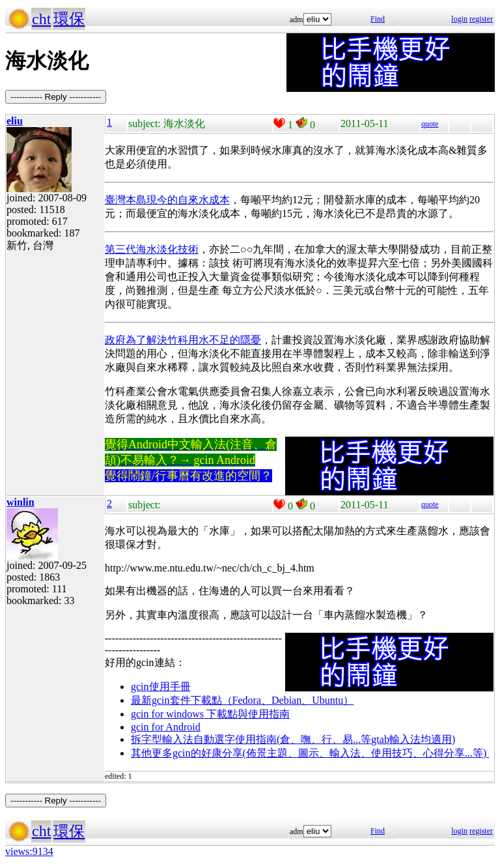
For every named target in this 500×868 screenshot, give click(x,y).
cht (41, 19)
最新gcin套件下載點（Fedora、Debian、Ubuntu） (242, 700)
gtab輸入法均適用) (413, 739)
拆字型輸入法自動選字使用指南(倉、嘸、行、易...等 (251, 739)
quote (430, 124)
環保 (69, 19)
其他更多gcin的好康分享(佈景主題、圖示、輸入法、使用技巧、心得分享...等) (310, 753)
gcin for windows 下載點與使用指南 (210, 714)
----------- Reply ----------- (56, 97)
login (459, 19)
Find (378, 19)
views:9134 (29, 851)
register (481, 19)
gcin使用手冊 (161, 687)
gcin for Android (166, 727)
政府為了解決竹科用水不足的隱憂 (183, 340)
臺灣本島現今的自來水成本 (167, 200)
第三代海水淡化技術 (152, 249)
